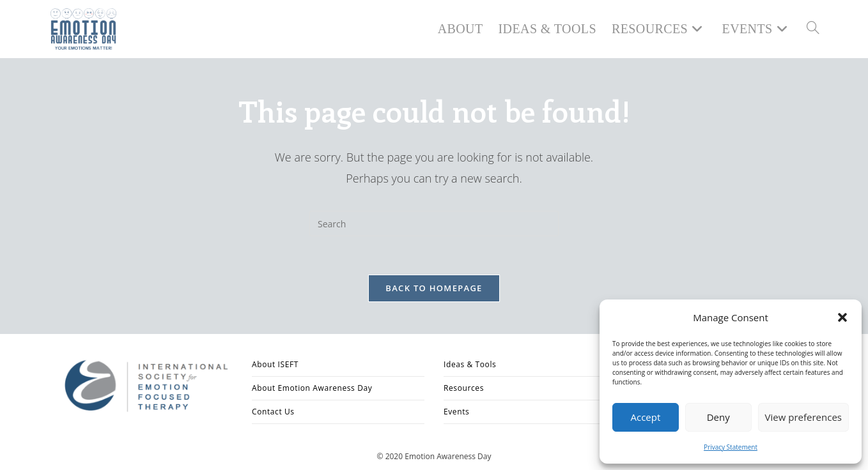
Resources (464, 388)
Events (456, 412)
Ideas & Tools (470, 364)
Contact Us (273, 412)
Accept (645, 417)
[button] (842, 317)
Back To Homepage (434, 288)
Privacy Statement (731, 447)
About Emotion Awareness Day (312, 388)
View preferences (803, 417)
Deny (718, 417)
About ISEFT (275, 364)
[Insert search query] (434, 224)
